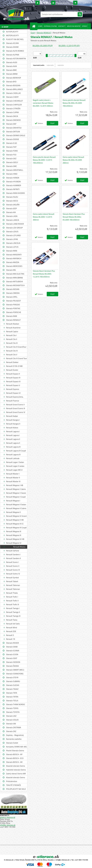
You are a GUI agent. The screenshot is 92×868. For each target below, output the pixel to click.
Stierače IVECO (12, 201)
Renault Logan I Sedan (15, 462)
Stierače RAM (11, 316)
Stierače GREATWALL (15, 170)
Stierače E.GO (11, 143)
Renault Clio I (11, 335)
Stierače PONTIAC (13, 308)
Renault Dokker (12, 362)
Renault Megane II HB (15, 520)
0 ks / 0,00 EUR (84, 3)
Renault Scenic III (13, 570)
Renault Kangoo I (13, 420)
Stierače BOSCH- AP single (14, 755)
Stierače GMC (11, 166)
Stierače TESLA (12, 701)
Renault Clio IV (12, 351)
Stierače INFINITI (13, 189)
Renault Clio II (12, 339)
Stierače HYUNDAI (13, 182)
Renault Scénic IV (13, 574)
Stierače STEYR (12, 677)
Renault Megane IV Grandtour (14, 543)
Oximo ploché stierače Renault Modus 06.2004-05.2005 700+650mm (74, 103)
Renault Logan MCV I (14, 470)
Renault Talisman (13, 585)
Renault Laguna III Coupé (16, 451)
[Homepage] (34, 26)
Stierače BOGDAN (13, 85)
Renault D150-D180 (14, 366)
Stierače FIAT (11, 147)
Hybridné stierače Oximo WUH (16, 770)
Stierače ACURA (12, 43)
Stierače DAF (11, 124)
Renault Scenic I (12, 562)
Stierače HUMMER (14, 185)
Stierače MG (11, 270)
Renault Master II (13, 478)
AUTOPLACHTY (12, 32)
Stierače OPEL (12, 297)
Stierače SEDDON (13, 662)
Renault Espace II (13, 374)
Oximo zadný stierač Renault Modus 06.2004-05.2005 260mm (73, 160)
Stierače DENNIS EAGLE (16, 135)
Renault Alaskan (13, 324)
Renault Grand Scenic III (16, 408)
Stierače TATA (12, 693)
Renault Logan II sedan (15, 466)
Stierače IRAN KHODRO (16, 193)
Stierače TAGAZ (12, 689)
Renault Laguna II (13, 439)
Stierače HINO (12, 174)
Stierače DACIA (12, 116)
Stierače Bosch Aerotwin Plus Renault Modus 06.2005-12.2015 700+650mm (44, 274)
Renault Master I (13, 474)
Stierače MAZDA (13, 262)
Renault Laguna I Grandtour (13, 436)
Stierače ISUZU (12, 197)
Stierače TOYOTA (13, 712)
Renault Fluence (13, 401)
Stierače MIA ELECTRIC (15, 274)
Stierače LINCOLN (13, 243)
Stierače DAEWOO (13, 120)
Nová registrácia (63, 3)
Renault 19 (11, 639)
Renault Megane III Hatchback (14, 536)
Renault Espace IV (13, 381)
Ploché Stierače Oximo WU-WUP (15, 751)
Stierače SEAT (12, 658)
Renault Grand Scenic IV (16, 412)
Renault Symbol (12, 578)
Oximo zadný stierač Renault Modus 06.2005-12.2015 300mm (44, 217)
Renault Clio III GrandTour (16, 347)
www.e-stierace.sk (8, 817)
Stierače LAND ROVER (15, 224)
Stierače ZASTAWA (14, 727)
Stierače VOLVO (12, 720)
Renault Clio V (12, 355)
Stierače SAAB (12, 647)
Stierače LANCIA (13, 220)
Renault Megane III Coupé (16, 528)
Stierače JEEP (11, 208)
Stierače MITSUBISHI (14, 281)
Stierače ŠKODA (12, 666)
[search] (80, 14)
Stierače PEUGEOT (14, 301)
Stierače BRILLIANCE (14, 89)
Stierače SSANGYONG (15, 674)
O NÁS (40, 26)
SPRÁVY (85, 26)
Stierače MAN (12, 251)
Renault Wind (11, 627)
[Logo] (16, 14)
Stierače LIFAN (12, 239)
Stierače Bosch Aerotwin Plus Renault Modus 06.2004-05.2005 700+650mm (74, 217)
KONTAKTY (62, 26)
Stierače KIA (11, 212)
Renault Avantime (13, 328)
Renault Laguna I (13, 431)
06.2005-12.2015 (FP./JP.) (69, 46)
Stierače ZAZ (11, 731)
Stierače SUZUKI (13, 685)
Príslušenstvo (12, 781)
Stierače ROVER (12, 643)
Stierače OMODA (13, 293)
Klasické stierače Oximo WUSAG (16, 778)
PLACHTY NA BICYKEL (15, 39)
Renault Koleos (12, 428)
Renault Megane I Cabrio (16, 489)
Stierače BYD (11, 82)
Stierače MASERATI (14, 255)
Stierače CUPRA (12, 112)
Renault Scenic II (13, 566)
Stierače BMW (12, 74)
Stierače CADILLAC (14, 93)
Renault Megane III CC (15, 524)
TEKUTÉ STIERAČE (14, 785)
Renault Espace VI (13, 393)
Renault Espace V (13, 385)
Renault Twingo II (13, 612)
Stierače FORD (12, 151)
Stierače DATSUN (13, 132)
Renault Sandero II (13, 558)
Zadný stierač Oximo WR (16, 774)
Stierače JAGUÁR (13, 205)
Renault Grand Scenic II (15, 405)
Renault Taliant (12, 581)
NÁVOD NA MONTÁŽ (74, 26)
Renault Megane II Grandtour (13, 512)
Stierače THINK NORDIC (16, 704)
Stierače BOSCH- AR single (14, 762)
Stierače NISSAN (13, 289)
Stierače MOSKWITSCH (15, 285)
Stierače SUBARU (13, 681)
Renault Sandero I (13, 554)
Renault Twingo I (13, 608)
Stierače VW (11, 724)
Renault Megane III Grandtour (14, 532)
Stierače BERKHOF (14, 78)
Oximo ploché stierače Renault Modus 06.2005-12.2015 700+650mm (44, 160)
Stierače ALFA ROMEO (15, 51)
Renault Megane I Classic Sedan (16, 493)
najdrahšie (61, 65)
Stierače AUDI (12, 62)
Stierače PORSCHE (14, 312)
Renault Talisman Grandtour (13, 589)
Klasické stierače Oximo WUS (16, 766)
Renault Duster (12, 370)
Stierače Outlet (12, 743)
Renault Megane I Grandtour (13, 501)
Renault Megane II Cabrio (16, 508)
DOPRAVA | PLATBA (50, 26)
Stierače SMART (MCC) (15, 670)
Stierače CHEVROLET (15, 101)
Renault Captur (12, 331)
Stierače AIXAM (12, 47)
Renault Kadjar (12, 416)
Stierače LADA (12, 216)
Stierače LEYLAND (13, 235)
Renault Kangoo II (13, 424)
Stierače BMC (11, 70)
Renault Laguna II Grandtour (13, 443)
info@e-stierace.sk (8, 825)
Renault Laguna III (13, 447)
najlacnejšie (50, 65)
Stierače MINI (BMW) (14, 278)
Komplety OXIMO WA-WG (16, 747)
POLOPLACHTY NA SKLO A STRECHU (16, 789)
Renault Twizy (12, 620)
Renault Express (13, 389)
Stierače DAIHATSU (14, 128)
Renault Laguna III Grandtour (13, 455)
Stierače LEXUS (12, 232)
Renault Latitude (13, 458)
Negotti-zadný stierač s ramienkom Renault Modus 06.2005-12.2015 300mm (43, 103)
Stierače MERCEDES (14, 266)
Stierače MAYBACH (14, 258)
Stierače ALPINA (13, 55)
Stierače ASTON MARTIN (16, 59)
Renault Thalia (12, 593)
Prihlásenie (45, 3)
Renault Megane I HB (15, 485)
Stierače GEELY (12, 162)
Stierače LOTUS (12, 247)
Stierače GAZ (11, 158)
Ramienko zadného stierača (14, 739)
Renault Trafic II (12, 601)
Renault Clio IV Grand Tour (17, 358)
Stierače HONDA (13, 178)
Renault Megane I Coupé (16, 497)
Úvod (33, 33)
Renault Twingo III (13, 616)
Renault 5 (10, 635)
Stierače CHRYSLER (14, 105)
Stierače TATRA (12, 697)
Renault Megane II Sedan (16, 504)
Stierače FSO (11, 155)
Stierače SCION (12, 654)
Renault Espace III (13, 378)
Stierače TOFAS (12, 708)
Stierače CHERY (12, 97)
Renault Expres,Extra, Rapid (15, 397)
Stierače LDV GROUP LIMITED (14, 228)
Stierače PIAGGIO (13, 305)
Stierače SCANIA (13, 651)
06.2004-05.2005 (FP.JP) (43, 46)
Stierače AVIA (11, 66)
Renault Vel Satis (13, 624)
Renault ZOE (11, 631)
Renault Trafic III (13, 604)
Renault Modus (19, 547)
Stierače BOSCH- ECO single (15, 758)
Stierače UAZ (11, 716)
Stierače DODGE (13, 139)
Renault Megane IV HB (15, 539)
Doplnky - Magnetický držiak (15, 735)
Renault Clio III (12, 343)
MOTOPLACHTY (12, 35)
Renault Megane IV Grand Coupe (16, 516)
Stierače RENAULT (13, 320)
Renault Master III (13, 481)
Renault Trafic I (12, 597)
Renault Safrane (13, 551)
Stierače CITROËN (13, 108)
